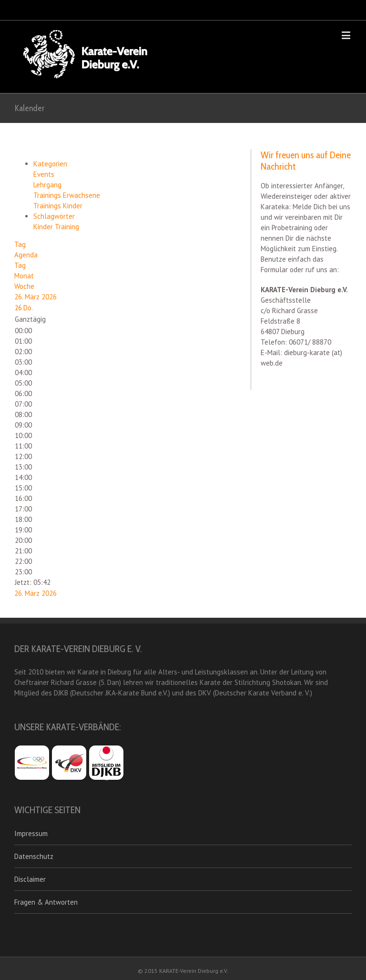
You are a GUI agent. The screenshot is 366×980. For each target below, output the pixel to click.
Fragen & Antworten (46, 902)
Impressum (31, 833)
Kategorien (50, 164)
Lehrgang (47, 185)
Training (67, 227)
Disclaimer (30, 879)
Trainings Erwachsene (67, 195)
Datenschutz (34, 856)
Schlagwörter (54, 216)
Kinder (44, 227)
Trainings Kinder (58, 206)
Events (44, 174)
